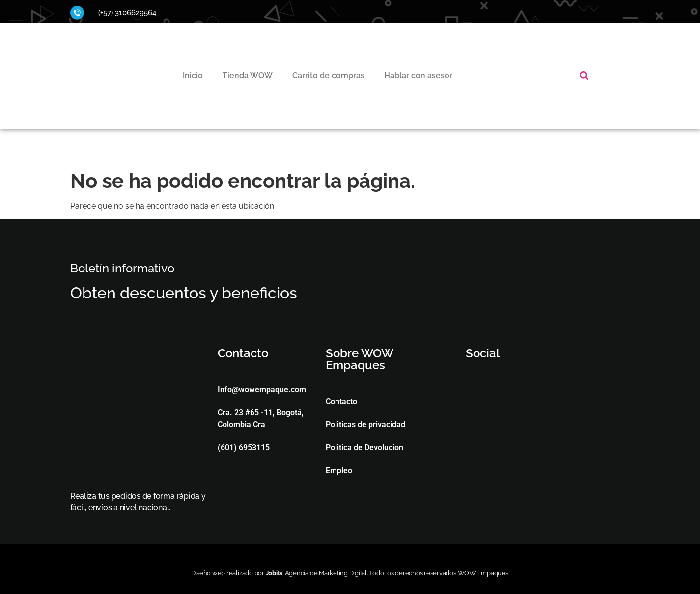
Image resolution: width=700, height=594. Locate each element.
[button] (584, 76)
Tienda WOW (248, 75)
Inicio (193, 75)
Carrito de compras (328, 75)
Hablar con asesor (418, 75)
